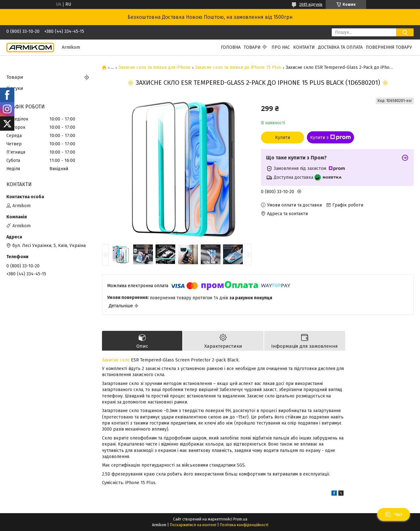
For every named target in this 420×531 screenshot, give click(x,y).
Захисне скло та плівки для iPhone (155, 68)
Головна (231, 47)
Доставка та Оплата (340, 47)
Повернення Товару (389, 47)
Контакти (304, 47)
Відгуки (15, 88)
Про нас (281, 47)
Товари (252, 47)
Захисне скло (116, 360)
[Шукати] (405, 32)
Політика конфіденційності (244, 525)
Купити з (330, 137)
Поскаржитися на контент (193, 525)
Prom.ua (240, 519)
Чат (394, 514)
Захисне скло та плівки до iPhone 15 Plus (238, 68)
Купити (282, 138)
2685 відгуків (311, 4)
